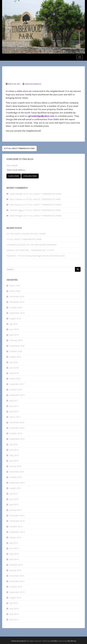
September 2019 (17, 313)
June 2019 (14, 329)
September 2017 (17, 395)
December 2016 (17, 422)
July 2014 (14, 543)
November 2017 (17, 384)
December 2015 (17, 472)
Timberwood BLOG (19, 641)
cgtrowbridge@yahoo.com (41, 116)
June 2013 (14, 609)
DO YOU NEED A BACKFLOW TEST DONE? (26, 234)
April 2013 (14, 620)
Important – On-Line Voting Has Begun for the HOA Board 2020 (36, 256)
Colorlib (54, 641)
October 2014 (16, 526)
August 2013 (15, 598)
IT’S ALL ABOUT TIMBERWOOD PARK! (44, 194)
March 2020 (15, 291)
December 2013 (17, 576)
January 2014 (15, 570)
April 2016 (14, 461)
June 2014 (14, 548)
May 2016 (14, 455)
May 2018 (14, 373)
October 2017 (16, 390)
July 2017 (14, 401)
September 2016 (17, 439)
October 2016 (16, 433)
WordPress (72, 641)
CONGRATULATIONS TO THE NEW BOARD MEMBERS (31, 245)
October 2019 (16, 307)
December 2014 (17, 515)
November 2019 (17, 302)
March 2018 (15, 379)
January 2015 (15, 510)
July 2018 (14, 362)
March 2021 (15, 286)
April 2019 (14, 335)
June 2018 (14, 368)
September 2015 (17, 483)
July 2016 (14, 444)
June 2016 (14, 450)
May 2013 (14, 614)
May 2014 (14, 554)
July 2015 (14, 494)
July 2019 (14, 324)
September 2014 (17, 532)
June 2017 (14, 406)
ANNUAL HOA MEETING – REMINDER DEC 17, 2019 (30, 250)
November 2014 (17, 521)
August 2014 (15, 537)
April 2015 (14, 505)
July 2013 (14, 603)
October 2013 (16, 587)
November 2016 (17, 428)
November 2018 (17, 346)
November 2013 (17, 581)
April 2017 (14, 411)
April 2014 (14, 559)
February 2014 (16, 565)
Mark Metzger (16, 194)
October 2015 (16, 477)
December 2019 (17, 297)
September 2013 (17, 592)
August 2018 (15, 357)
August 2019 (15, 318)
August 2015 (15, 488)
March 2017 (15, 417)
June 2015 (14, 499)
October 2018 (16, 351)
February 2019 (16, 340)
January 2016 (15, 466)
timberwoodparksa (33, 84)
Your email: (12, 165)
